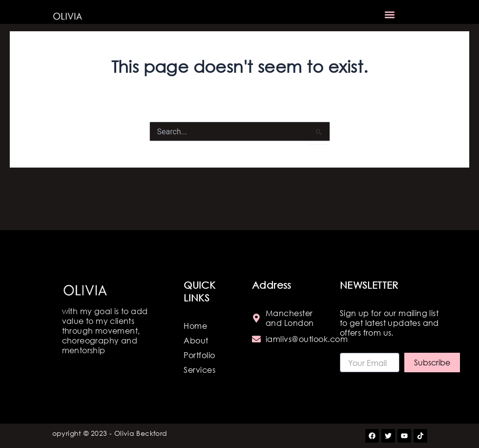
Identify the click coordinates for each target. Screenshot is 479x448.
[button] (390, 15)
